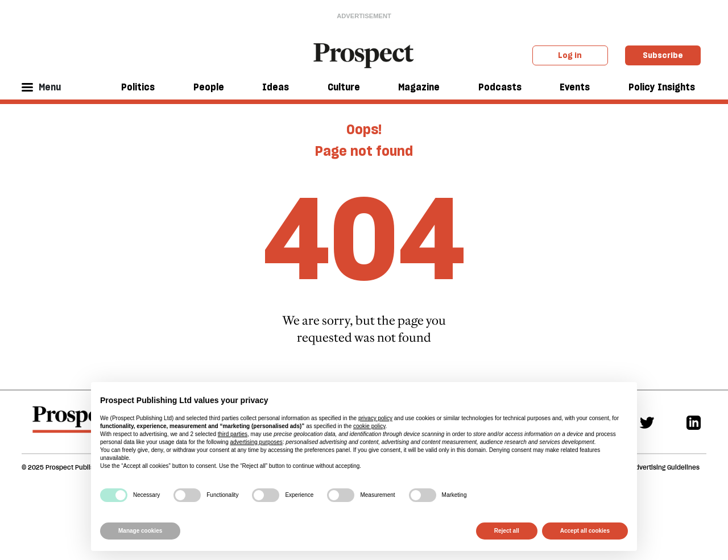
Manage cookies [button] (140, 531)
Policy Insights (662, 87)
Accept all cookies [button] (585, 531)
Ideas (276, 87)
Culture (344, 87)
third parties (233, 434)
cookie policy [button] (369, 426)
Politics (138, 87)
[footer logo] (75, 425)
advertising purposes (256, 442)
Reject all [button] (507, 531)
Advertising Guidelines (665, 467)
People (209, 87)
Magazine (419, 87)
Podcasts (500, 87)
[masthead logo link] (364, 55)
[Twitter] (647, 422)
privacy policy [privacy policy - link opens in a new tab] (375, 418)
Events (575, 87)
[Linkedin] (694, 422)
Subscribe (663, 55)
